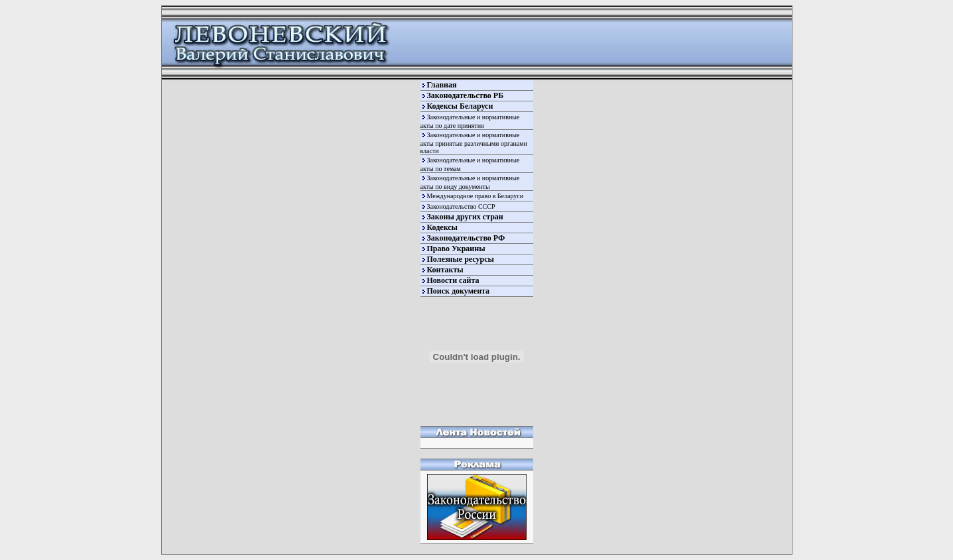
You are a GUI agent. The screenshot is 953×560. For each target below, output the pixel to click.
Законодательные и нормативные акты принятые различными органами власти (474, 143)
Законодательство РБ (466, 95)
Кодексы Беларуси (460, 106)
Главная (442, 85)
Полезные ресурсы (461, 259)
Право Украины (456, 249)
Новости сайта (453, 280)
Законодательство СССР (461, 206)
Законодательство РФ (466, 238)
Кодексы (442, 227)
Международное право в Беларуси (476, 196)
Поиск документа (459, 291)
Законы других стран (465, 217)
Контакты (445, 270)
